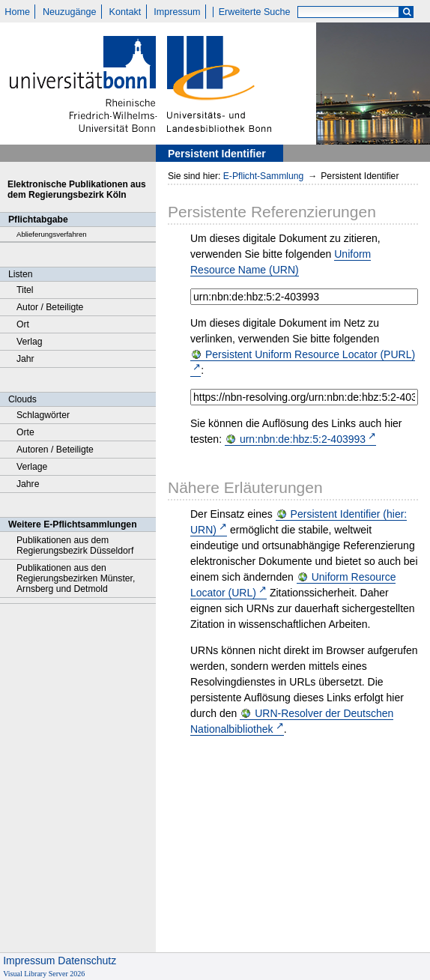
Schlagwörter (43, 415)
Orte (25, 432)
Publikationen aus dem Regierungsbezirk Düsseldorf (75, 545)
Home (17, 12)
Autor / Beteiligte (50, 307)
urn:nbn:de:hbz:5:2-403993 (303, 439)
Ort (23, 324)
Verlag (30, 342)
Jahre (28, 484)
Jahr (25, 359)
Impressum (177, 12)
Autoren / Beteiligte (55, 450)
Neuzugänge (69, 12)
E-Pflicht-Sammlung (264, 176)
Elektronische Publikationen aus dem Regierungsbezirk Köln (77, 190)
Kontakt (125, 12)
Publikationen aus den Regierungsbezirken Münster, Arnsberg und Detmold (76, 578)
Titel (25, 290)
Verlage (32, 467)
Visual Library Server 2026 (44, 974)
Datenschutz (87, 961)
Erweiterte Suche (255, 12)
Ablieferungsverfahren (52, 234)
